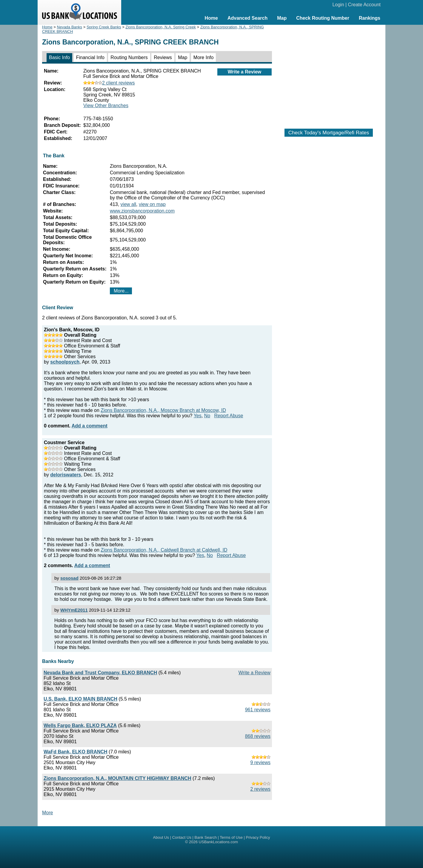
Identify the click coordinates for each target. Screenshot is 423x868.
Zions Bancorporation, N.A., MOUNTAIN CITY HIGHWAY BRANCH (117, 778)
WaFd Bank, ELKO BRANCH (76, 752)
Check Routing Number (323, 18)
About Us (161, 837)
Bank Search (206, 837)
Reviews (163, 57)
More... (121, 291)
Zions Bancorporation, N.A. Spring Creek (161, 27)
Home (211, 18)
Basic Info (59, 57)
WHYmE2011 (74, 610)
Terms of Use (231, 837)
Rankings (370, 18)
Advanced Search (247, 18)
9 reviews (260, 762)
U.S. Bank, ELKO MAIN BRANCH (80, 699)
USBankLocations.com (219, 842)
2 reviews (260, 789)
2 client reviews (109, 83)
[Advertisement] (329, 74)
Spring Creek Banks (104, 27)
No (207, 416)
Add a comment (90, 426)
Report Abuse (229, 416)
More (47, 813)
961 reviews (258, 710)
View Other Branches (106, 106)
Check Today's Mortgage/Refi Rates (329, 133)
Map (282, 18)
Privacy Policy (258, 837)
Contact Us (182, 837)
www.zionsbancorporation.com (142, 211)
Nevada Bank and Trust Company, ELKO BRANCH (100, 673)
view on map (152, 204)
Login (338, 5)
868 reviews (258, 736)
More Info (204, 57)
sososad (69, 578)
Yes (198, 416)
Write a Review (245, 72)
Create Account (364, 5)
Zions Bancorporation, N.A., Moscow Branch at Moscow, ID (163, 410)
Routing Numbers (129, 57)
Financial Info (90, 57)
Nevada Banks (70, 27)
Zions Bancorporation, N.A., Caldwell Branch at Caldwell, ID (164, 550)
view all (128, 204)
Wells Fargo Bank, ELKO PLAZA (80, 725)
